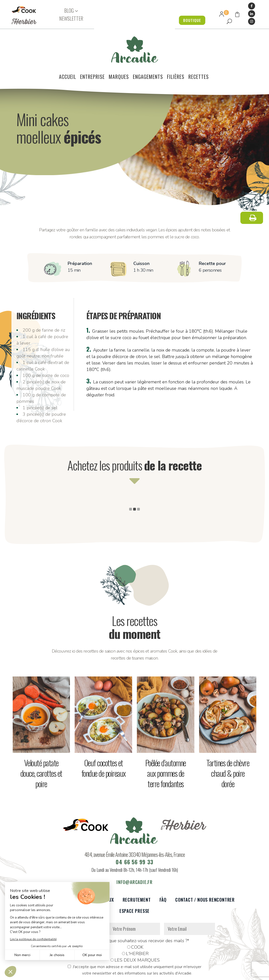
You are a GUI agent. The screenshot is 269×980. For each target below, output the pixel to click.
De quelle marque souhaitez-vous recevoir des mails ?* (134, 912)
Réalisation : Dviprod (151, 973)
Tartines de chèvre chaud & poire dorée (228, 744)
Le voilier (45, 871)
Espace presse (134, 882)
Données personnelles (77, 973)
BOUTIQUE (191, 20)
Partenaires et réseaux (89, 871)
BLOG (69, 11)
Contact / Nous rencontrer (205, 871)
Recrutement (137, 871)
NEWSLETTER (71, 18)
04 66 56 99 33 (134, 833)
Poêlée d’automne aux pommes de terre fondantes (166, 744)
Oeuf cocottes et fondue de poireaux (104, 739)
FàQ (163, 871)
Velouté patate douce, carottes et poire (41, 744)
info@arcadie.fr (134, 853)
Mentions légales (114, 973)
